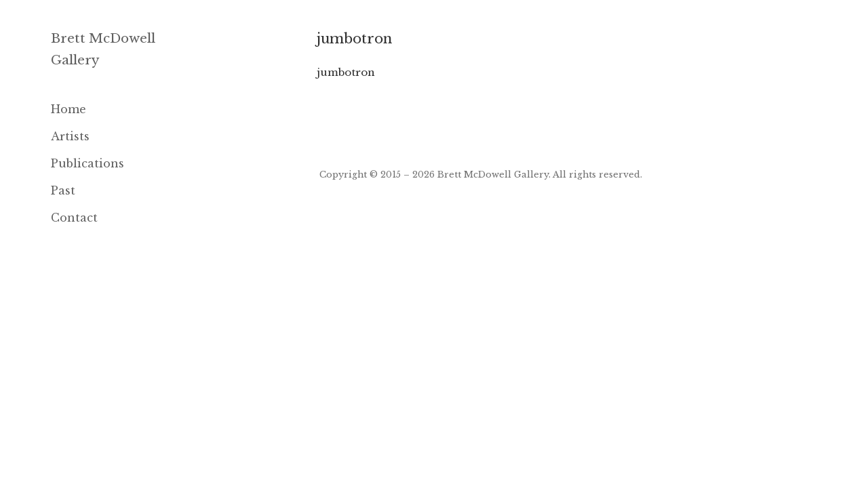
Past (63, 190)
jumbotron (346, 72)
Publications (87, 163)
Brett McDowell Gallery (493, 174)
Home (68, 109)
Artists (70, 136)
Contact (74, 218)
